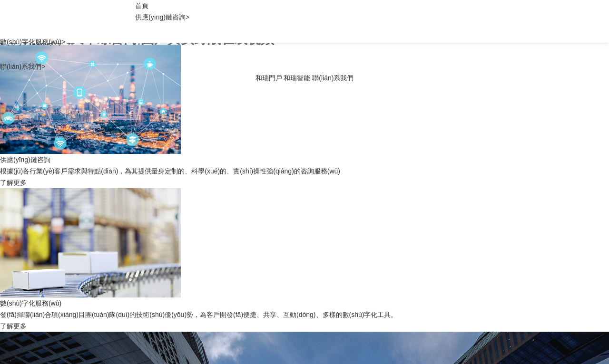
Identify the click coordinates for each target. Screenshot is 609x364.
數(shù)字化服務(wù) (33, 42)
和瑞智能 (297, 78)
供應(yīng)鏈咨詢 (162, 17)
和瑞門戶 (269, 78)
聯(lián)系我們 (23, 67)
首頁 (142, 6)
